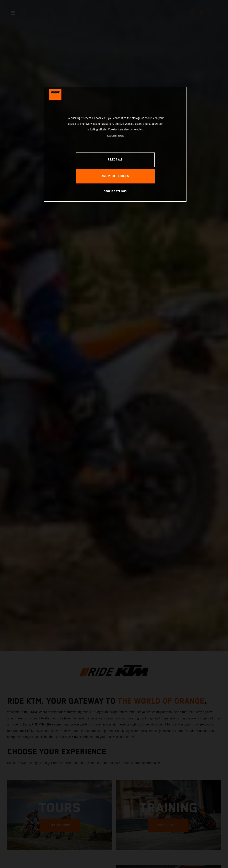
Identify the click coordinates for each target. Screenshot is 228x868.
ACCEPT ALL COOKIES (115, 176)
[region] (115, 144)
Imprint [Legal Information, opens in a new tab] (121, 136)
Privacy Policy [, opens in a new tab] (112, 136)
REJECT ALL (115, 160)
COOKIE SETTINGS (115, 192)
